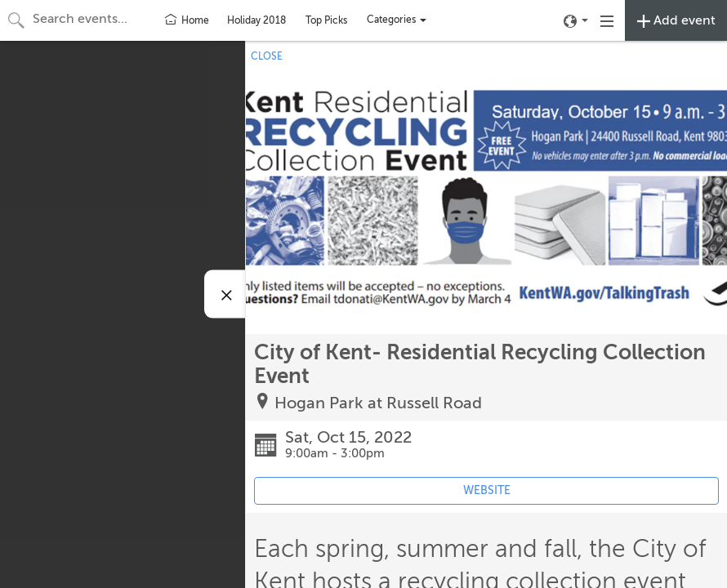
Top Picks (326, 20)
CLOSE (267, 56)
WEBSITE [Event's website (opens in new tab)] (487, 490)
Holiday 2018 (256, 20)
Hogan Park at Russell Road (378, 403)
